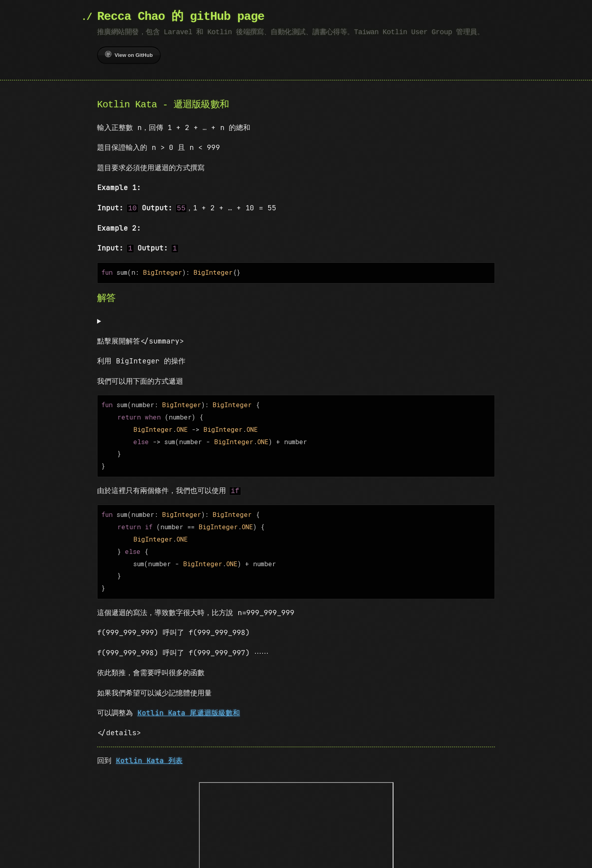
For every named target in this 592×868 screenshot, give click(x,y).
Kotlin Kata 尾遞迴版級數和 (189, 702)
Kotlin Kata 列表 (149, 749)
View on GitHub (129, 54)
